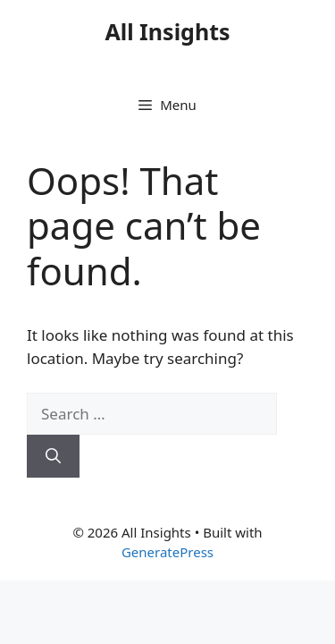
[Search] (53, 456)
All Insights (167, 31)
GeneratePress (167, 552)
